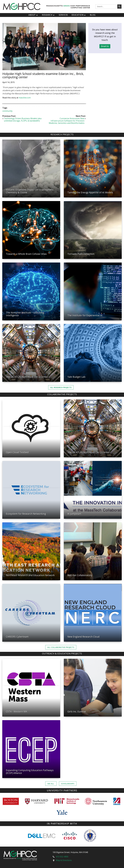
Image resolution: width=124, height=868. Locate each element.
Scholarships (68, 784)
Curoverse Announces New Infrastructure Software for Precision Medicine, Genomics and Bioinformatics (67, 121)
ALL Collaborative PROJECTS (61, 647)
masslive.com (25, 98)
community (7, 111)
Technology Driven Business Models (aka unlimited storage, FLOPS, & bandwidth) (23, 120)
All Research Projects (61, 387)
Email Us (105, 46)
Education (79, 15)
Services (63, 15)
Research (48, 15)
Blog (93, 15)
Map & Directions (64, 860)
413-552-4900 (62, 857)
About (33, 15)
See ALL (51, 784)
